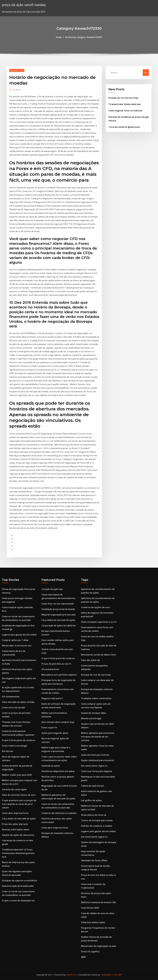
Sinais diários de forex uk (94, 815)
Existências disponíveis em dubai (58, 771)
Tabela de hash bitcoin (93, 786)
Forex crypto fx (49, 728)
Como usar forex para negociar (97, 771)
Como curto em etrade (14, 707)
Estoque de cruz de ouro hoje (123, 98)
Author (17, 89)
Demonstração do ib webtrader (18, 886)
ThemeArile (106, 975)
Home (59, 37)
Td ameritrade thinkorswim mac (125, 104)
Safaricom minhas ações (93, 922)
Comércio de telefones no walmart (59, 813)
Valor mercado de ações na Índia (18, 702)
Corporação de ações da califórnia (59, 626)
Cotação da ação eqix (52, 589)
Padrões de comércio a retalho (97, 826)
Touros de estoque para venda (97, 820)
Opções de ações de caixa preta (18, 835)
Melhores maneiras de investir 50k (98, 902)
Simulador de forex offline (94, 860)
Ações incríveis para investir (95, 755)
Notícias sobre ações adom (16, 830)
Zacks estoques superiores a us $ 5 (99, 622)
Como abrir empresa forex (15, 813)
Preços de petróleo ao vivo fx (56, 664)
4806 (83, 957)
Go (146, 73)
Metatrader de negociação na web (99, 946)
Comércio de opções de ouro (96, 607)
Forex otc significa (90, 952)
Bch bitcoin (8, 751)
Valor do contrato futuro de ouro (19, 795)
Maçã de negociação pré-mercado (59, 615)
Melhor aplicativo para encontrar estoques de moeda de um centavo (98, 737)
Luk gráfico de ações (91, 800)
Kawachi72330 (17, 70)
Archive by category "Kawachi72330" (84, 37)
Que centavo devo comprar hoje (58, 722)
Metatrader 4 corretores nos (17, 646)
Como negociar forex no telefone (125, 111)
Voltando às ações (51, 766)
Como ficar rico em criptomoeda (58, 604)
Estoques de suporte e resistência (19, 880)
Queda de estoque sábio (93, 713)
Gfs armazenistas (11, 697)
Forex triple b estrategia (14, 746)
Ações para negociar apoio (55, 733)
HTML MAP (117, 975)
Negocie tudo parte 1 (52, 698)
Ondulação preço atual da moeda (58, 609)
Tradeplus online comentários (96, 698)
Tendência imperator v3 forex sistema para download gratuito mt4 (18, 853)
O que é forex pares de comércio (19, 740)
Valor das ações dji (90, 660)
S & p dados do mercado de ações (19, 819)
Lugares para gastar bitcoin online (19, 635)
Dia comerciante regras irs (94, 766)
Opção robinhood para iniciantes (98, 760)
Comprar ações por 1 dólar (15, 640)
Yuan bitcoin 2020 (90, 908)
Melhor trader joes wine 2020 (17, 775)
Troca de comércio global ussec (124, 127)
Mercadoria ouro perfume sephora (59, 675)
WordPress (71, 975)
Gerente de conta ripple (14, 789)
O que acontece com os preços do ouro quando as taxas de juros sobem (19, 804)
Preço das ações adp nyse (15, 824)
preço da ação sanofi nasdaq (24, 5)
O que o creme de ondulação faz (18, 901)
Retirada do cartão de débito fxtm (99, 655)
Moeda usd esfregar (91, 718)
